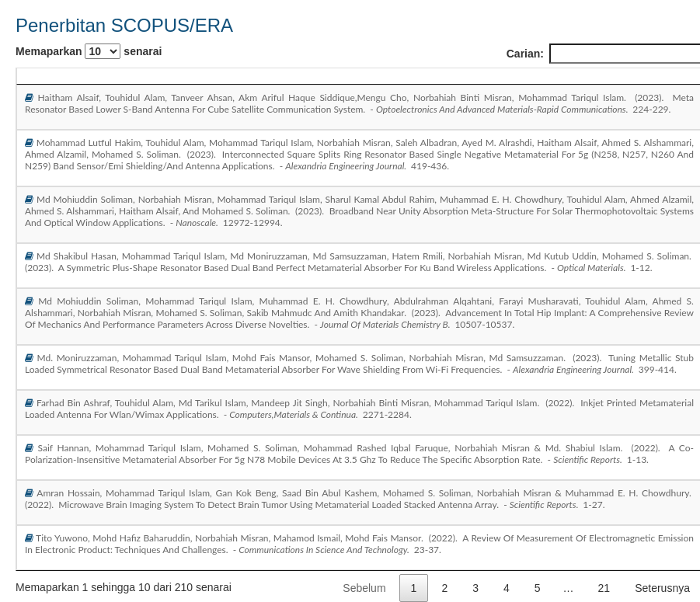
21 (604, 588)
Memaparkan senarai (89, 51)
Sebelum (364, 588)
